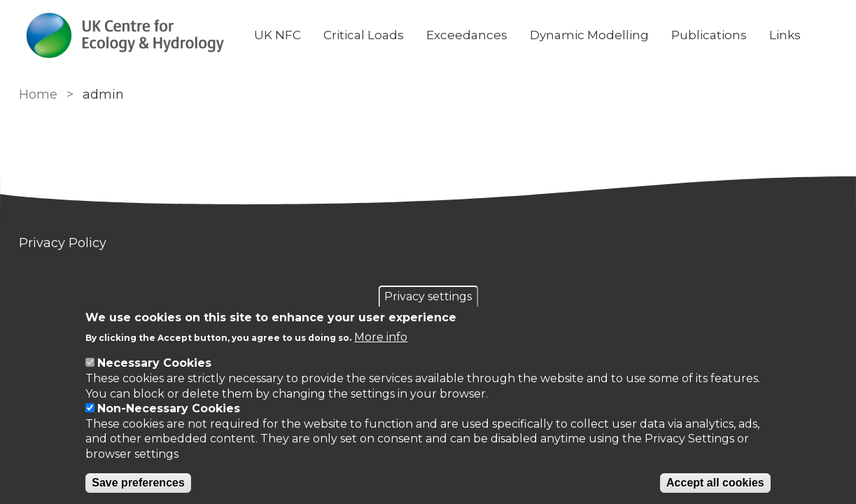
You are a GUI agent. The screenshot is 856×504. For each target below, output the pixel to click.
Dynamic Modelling (589, 35)
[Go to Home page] (125, 35)
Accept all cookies (715, 483)
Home (38, 94)
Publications (709, 35)
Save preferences (138, 483)
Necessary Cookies (154, 363)
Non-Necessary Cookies (169, 408)
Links (785, 35)
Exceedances (467, 35)
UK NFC (278, 35)
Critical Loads (364, 35)
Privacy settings (428, 296)
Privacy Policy (63, 243)
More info (381, 337)
